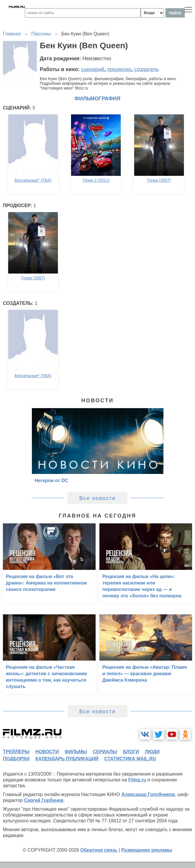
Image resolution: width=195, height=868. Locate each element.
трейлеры (16, 752)
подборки (16, 759)
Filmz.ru (137, 780)
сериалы (105, 752)
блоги (131, 752)
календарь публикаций (67, 759)
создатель (146, 69)
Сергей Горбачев (44, 800)
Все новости (97, 498)
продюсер (119, 69)
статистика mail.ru (130, 759)
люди (152, 752)
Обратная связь (99, 850)
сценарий (93, 69)
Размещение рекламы (147, 850)
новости (47, 752)
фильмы (76, 752)
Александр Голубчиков (148, 794)
